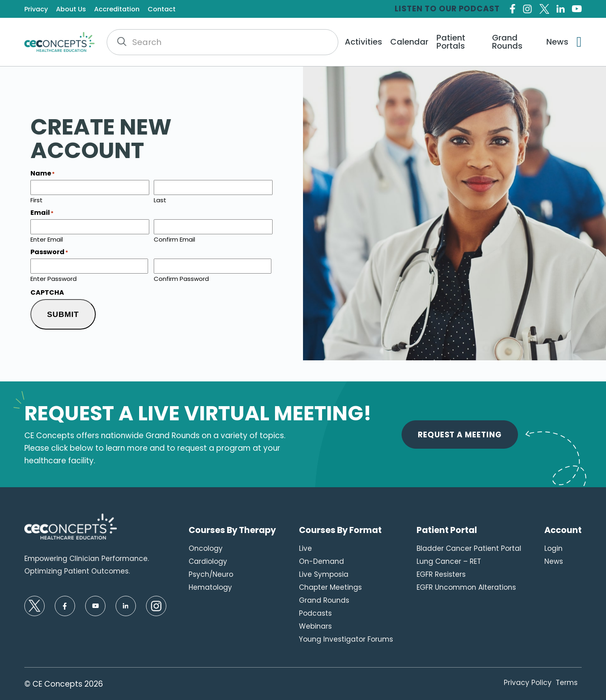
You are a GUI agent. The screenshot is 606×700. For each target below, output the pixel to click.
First (37, 199)
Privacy (36, 9)
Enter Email (47, 239)
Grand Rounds (507, 42)
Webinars (315, 626)
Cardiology (208, 561)
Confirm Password (181, 278)
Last (160, 199)
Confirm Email (174, 239)
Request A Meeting (460, 435)
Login (553, 548)
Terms (567, 683)
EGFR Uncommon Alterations (466, 587)
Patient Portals (451, 42)
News (557, 42)
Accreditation (117, 9)
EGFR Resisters (441, 574)
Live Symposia (324, 574)
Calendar (409, 42)
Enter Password (54, 278)
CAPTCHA (47, 293)
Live (305, 548)
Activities (363, 42)
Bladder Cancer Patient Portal (469, 548)
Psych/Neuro (211, 574)
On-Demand (321, 561)
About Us (71, 9)
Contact (162, 9)
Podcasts (315, 613)
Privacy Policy (528, 683)
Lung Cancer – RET (449, 561)
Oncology (206, 548)
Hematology (210, 587)
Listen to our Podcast (447, 9)
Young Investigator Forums (346, 639)
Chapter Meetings (330, 587)
